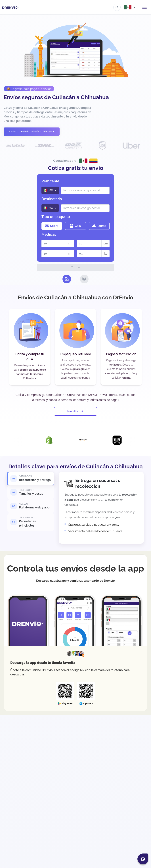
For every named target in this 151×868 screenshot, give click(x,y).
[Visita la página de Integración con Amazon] (91, 440)
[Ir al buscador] (117, 7)
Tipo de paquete (56, 217)
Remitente (50, 181)
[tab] (31, 480)
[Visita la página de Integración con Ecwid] (125, 440)
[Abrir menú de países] (130, 7)
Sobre (52, 226)
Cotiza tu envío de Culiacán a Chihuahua (32, 132)
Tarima (99, 226)
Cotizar (75, 267)
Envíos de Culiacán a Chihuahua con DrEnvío (76, 297)
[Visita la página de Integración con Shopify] (57, 440)
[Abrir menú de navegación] (144, 7)
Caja (75, 226)
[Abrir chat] (143, 859)
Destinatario (52, 199)
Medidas (49, 234)
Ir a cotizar (76, 411)
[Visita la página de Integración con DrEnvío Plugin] (23, 440)
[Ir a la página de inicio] (11, 7)
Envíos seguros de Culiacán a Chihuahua (56, 97)
